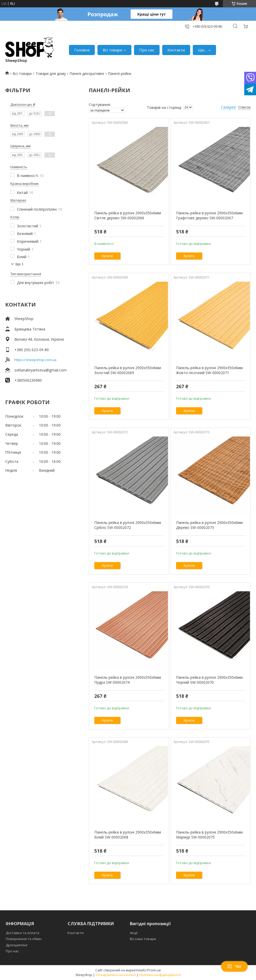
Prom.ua (154, 970)
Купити (107, 256)
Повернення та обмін (24, 939)
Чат (234, 966)
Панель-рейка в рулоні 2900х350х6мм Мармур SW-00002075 (209, 835)
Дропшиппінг (17, 945)
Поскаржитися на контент (116, 975)
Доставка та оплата (22, 933)
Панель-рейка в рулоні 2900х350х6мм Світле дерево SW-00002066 (128, 216)
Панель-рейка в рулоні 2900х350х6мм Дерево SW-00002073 (209, 525)
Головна (82, 50)
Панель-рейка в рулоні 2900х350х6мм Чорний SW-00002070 (209, 680)
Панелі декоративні (87, 73)
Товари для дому (51, 73)
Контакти (176, 50)
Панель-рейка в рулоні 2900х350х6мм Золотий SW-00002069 (128, 370)
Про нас (147, 50)
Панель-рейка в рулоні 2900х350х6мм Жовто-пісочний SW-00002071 (209, 370)
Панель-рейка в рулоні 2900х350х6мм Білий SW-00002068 (128, 835)
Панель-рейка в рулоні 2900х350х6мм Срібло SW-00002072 (128, 525)
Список (245, 107)
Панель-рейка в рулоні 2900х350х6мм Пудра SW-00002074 (128, 680)
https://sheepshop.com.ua (35, 360)
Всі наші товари (143, 939)
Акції (134, 933)
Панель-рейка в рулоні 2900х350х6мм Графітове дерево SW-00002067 (209, 216)
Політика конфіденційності (160, 975)
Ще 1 (19, 264)
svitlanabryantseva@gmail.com (40, 370)
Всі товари (112, 50)
